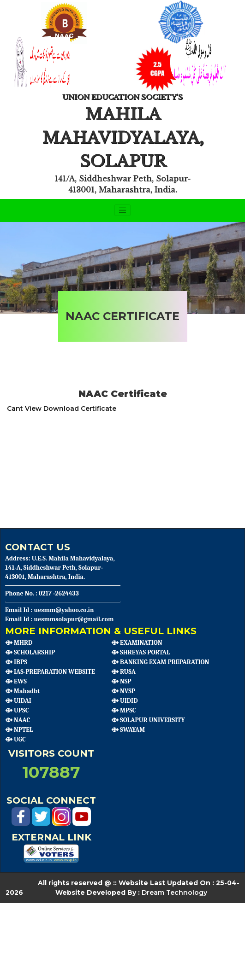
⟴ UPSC (17, 710)
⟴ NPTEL (19, 730)
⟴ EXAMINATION (137, 643)
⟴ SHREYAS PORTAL (140, 652)
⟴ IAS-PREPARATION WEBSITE (50, 672)
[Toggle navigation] (123, 210)
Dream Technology (174, 892)
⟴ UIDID (124, 701)
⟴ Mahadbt (22, 691)
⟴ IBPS (16, 662)
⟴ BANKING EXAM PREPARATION (160, 662)
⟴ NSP (121, 681)
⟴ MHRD (19, 643)
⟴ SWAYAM (128, 730)
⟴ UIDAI (18, 701)
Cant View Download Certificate (62, 408)
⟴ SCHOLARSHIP (30, 652)
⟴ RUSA (123, 672)
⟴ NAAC (18, 720)
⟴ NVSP (123, 691)
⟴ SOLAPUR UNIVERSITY (148, 720)
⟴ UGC (15, 739)
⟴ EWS (16, 681)
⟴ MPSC (124, 710)
